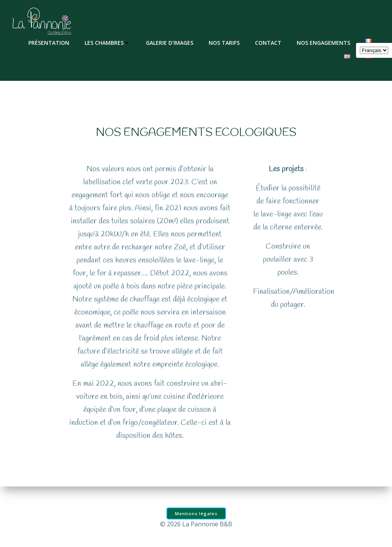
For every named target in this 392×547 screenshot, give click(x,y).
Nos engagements (324, 42)
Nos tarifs (225, 42)
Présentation (49, 42)
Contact (269, 42)
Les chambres (108, 42)
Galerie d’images (170, 42)
